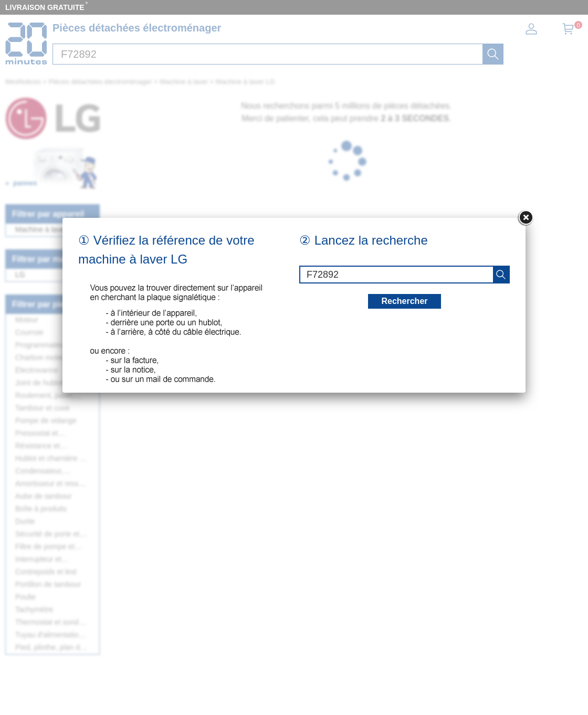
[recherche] (501, 275)
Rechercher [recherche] (404, 301)
